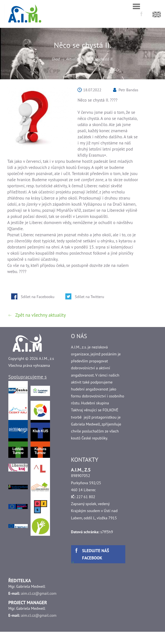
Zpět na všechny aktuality (41, 315)
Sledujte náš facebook (96, 554)
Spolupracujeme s (27, 377)
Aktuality (73, 59)
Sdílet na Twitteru (90, 297)
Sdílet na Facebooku (38, 297)
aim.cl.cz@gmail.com (39, 593)
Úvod (56, 59)
